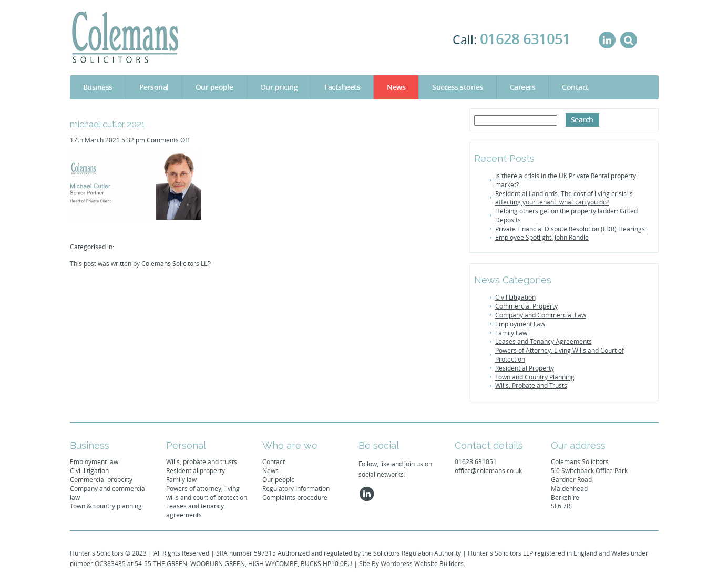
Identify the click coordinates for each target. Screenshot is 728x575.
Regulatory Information (296, 488)
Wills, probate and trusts (202, 461)
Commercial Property (526, 306)
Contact (575, 87)
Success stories (458, 87)
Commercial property (101, 479)
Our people (214, 87)
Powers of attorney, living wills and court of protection (207, 493)
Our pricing (279, 87)
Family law (181, 479)
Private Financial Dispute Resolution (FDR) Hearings (570, 229)
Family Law (511, 333)
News (396, 87)
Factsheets (342, 87)
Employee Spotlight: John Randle (542, 237)
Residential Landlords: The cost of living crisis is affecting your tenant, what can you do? (564, 198)
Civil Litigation (515, 297)
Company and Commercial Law (541, 315)
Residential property (196, 470)
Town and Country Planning (535, 377)
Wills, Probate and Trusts (531, 385)
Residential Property (525, 368)
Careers (523, 87)
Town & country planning (106, 506)
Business (98, 87)
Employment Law (520, 324)
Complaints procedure (295, 497)
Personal (154, 87)
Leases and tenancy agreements (195, 510)
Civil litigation (89, 470)
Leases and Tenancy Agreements (544, 341)
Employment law (94, 461)
